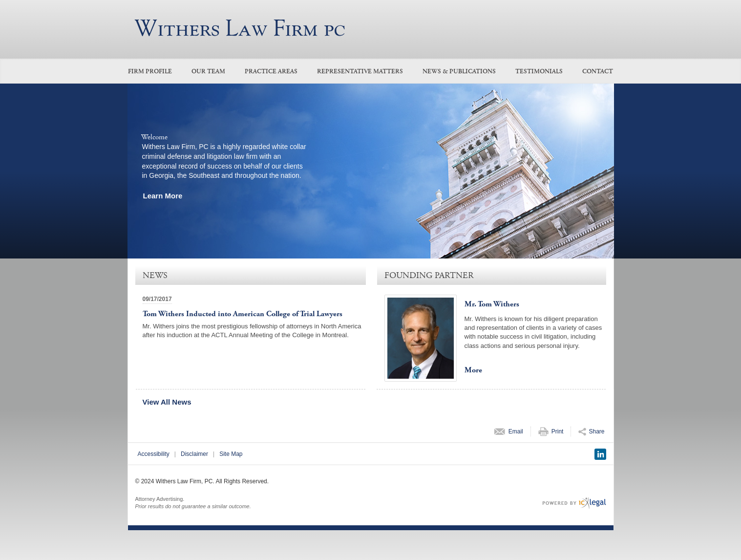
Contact (598, 72)
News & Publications (459, 72)
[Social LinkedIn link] (600, 454)
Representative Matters (360, 72)
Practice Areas (271, 72)
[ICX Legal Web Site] (574, 503)
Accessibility (154, 454)
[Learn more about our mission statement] (165, 196)
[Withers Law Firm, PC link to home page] (240, 28)
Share (596, 431)
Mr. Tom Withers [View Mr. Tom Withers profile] (492, 304)
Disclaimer (194, 454)
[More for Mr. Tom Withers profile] (476, 370)
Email (516, 431)
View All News (167, 402)
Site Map (231, 454)
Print (558, 431)
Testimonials (539, 72)
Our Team (208, 72)
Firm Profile (150, 72)
